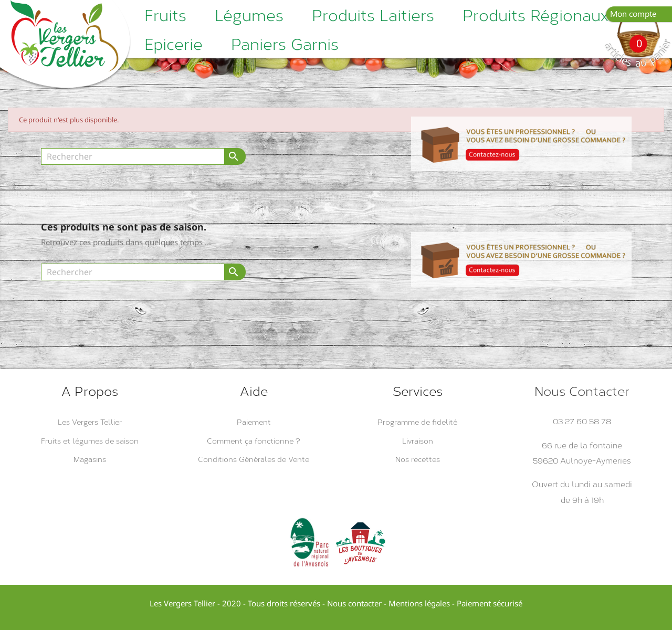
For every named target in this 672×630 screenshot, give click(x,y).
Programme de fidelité (417, 422)
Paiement (254, 422)
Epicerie (174, 45)
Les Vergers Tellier (90, 422)
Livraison (418, 441)
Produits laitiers (373, 16)
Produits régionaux (535, 16)
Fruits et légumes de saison (90, 441)
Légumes (249, 16)
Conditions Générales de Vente (254, 460)
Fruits (165, 16)
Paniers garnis (285, 45)
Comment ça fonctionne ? (254, 441)
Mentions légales (419, 603)
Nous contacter (354, 603)
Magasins (90, 460)
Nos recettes (418, 460)
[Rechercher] (133, 156)
